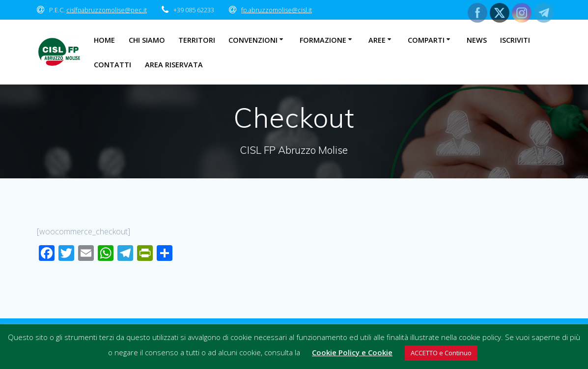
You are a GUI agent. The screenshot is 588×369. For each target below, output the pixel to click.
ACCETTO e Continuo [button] (441, 353)
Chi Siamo (147, 40)
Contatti (112, 65)
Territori (197, 40)
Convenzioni (253, 40)
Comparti (426, 40)
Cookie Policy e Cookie (352, 352)
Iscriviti (515, 40)
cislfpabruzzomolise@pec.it (107, 10)
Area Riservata (174, 65)
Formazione (323, 40)
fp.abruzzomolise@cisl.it (277, 10)
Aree (377, 40)
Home (104, 40)
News (477, 40)
